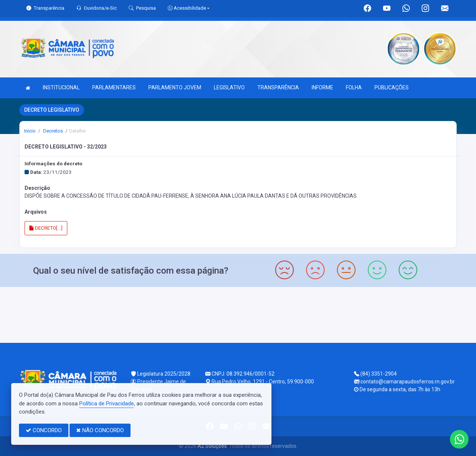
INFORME (322, 87)
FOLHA (354, 87)
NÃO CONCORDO (100, 430)
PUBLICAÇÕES (392, 87)
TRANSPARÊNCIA (278, 87)
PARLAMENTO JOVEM (175, 87)
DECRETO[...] (46, 228)
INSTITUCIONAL (61, 87)
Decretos (52, 131)
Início (30, 131)
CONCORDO (44, 430)
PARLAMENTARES (114, 87)
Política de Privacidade (107, 404)
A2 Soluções (212, 446)
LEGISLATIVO (229, 87)
